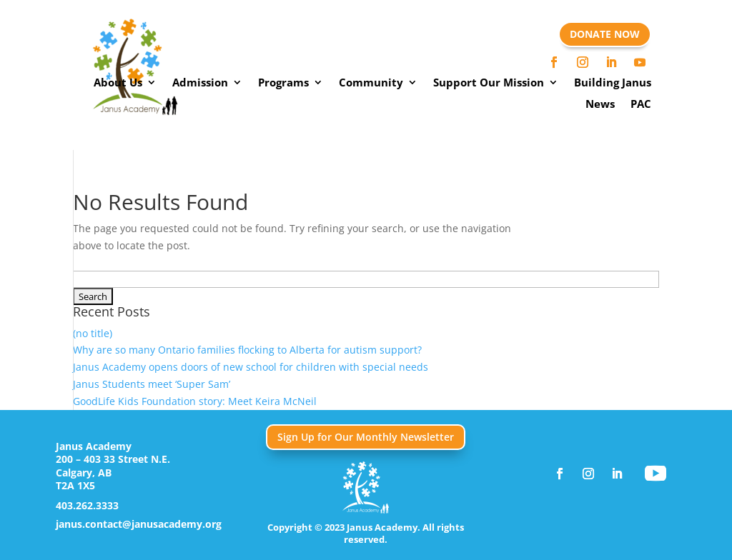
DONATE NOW (605, 34)
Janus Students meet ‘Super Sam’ (152, 384)
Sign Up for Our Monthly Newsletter (366, 437)
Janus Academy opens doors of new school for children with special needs (251, 367)
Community (371, 83)
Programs (283, 83)
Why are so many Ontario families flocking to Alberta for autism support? (247, 350)
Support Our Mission (489, 83)
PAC (641, 105)
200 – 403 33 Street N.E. (113, 459)
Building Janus (613, 83)
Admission (200, 83)
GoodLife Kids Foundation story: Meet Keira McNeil (195, 401)
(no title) (93, 333)
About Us (118, 83)
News (600, 105)
